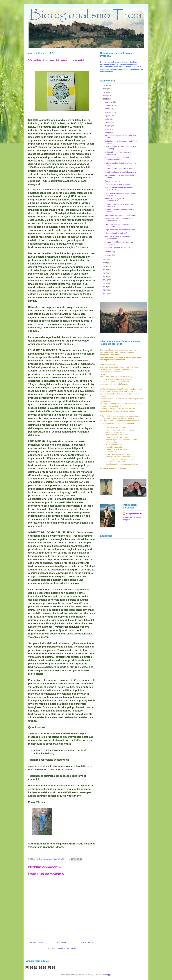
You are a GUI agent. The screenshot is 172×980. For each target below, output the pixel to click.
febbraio (108, 252)
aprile (107, 129)
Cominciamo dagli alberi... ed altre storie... (121, 215)
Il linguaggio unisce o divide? (116, 233)
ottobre (108, 109)
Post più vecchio (87, 942)
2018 (105, 270)
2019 (105, 266)
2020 (105, 263)
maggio (108, 126)
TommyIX (91, 975)
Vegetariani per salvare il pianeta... (118, 184)
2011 (105, 294)
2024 (105, 92)
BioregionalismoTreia (135, 514)
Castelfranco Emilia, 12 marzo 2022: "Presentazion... (119, 220)
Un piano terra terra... (113, 181)
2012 (105, 290)
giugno (108, 122)
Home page (62, 942)
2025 (105, 89)
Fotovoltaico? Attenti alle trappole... (118, 247)
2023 (105, 96)
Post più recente (37, 942)
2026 (105, 85)
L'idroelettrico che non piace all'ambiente (120, 169)
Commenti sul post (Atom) (66, 948)
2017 (105, 273)
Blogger (108, 975)
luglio (107, 119)
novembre (109, 105)
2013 (105, 287)
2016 (105, 276)
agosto (108, 116)
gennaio (108, 255)
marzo (108, 133)
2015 (105, 280)
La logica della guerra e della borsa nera (120, 172)
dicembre (109, 102)
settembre (109, 112)
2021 (105, 259)
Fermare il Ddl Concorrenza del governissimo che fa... (117, 159)
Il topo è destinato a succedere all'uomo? (120, 230)
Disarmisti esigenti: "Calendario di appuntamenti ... (117, 238)
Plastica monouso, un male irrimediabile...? (115, 200)
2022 (105, 99)
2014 (105, 283)
